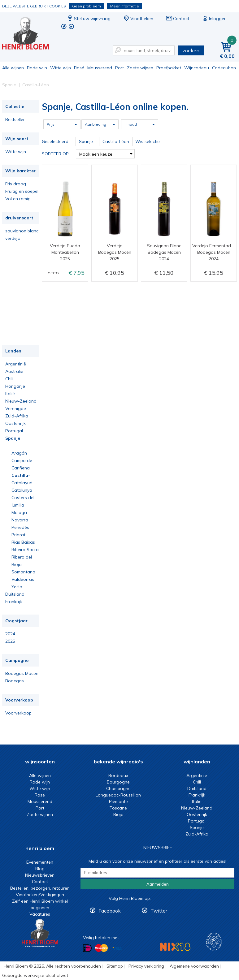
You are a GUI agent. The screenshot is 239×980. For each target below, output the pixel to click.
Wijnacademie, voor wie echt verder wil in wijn (214, 942)
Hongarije (15, 386)
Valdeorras (23, 579)
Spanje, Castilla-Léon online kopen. (30, 34)
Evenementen (40, 862)
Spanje (13, 438)
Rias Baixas (23, 542)
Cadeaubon (224, 68)
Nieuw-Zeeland (21, 401)
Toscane (118, 808)
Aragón (19, 453)
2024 (10, 634)
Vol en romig (18, 199)
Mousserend (100, 68)
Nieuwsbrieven (40, 875)
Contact (177, 19)
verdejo (13, 238)
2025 (10, 641)
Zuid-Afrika (17, 416)
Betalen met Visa (117, 949)
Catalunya (22, 490)
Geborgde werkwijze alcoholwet (35, 975)
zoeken (191, 50)
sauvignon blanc (22, 231)
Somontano (23, 572)
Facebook (110, 911)
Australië (14, 371)
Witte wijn (61, 68)
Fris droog (16, 184)
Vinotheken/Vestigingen (40, 895)
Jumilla (18, 505)
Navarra (20, 520)
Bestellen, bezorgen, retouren (40, 888)
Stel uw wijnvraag (89, 19)
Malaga (19, 512)
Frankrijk (14, 602)
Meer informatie (125, 6)
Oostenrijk (15, 423)
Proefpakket (169, 68)
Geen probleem (87, 6)
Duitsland (15, 594)
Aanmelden (158, 884)
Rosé (79, 68)
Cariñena (21, 468)
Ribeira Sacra (25, 550)
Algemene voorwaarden (194, 966)
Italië (10, 394)
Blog (40, 869)
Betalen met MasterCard (101, 948)
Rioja (17, 564)
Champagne (118, 788)
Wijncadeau (197, 68)
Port (119, 68)
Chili (9, 379)
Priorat (18, 535)
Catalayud (22, 483)
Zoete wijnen (140, 68)
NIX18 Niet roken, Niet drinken (175, 947)
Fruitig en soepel (22, 191)
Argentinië (16, 364)
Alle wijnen (13, 68)
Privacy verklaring (146, 966)
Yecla (17, 587)
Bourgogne (118, 782)
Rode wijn (37, 68)
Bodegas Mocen (22, 673)
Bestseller (15, 119)
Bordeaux (118, 775)
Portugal (14, 431)
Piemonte (118, 801)
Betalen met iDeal (87, 948)
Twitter (159, 911)
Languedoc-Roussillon (118, 795)
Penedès (20, 527)
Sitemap (115, 966)
